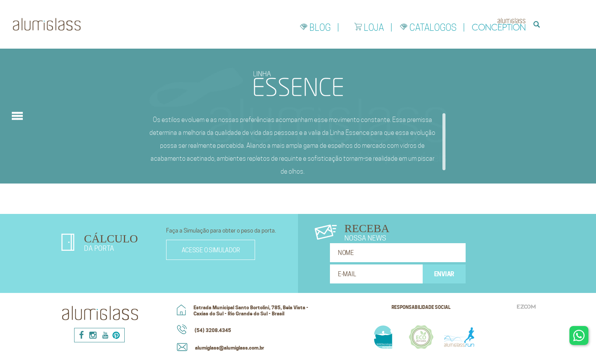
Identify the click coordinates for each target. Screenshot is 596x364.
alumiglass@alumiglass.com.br (230, 348)
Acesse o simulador (211, 250)
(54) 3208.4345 (213, 330)
